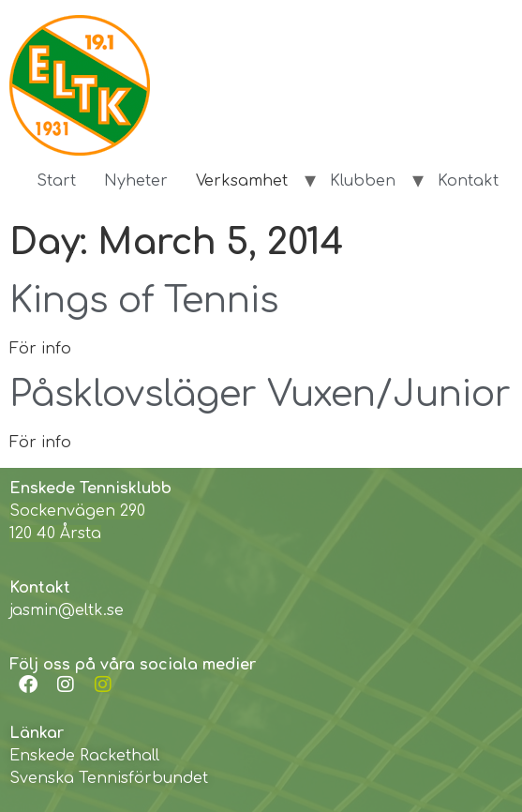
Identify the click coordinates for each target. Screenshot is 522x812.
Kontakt (468, 181)
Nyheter (136, 181)
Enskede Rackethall (84, 756)
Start (56, 181)
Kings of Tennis (144, 301)
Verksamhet (242, 181)
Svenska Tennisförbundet (109, 778)
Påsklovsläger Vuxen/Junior (260, 395)
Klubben (363, 181)
